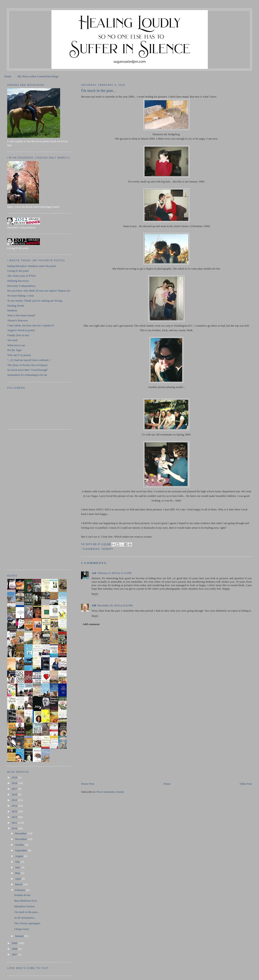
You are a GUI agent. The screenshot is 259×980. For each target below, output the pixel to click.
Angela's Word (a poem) (21, 330)
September (21, 850)
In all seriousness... (25, 918)
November (21, 839)
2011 (15, 823)
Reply (95, 594)
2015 (15, 800)
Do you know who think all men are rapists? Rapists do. (39, 291)
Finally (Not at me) (18, 335)
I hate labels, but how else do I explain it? (31, 325)
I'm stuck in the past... (27, 912)
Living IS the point (18, 271)
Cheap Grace (22, 929)
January (20, 936)
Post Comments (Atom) (110, 792)
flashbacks (91, 549)
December (21, 833)
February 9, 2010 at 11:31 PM (114, 573)
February (20, 890)
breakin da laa (22, 895)
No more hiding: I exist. (21, 296)
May (18, 873)
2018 (15, 783)
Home (8, 76)
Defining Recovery (18, 281)
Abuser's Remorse (17, 320)
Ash (94, 573)
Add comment (91, 624)
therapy (107, 549)
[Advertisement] (114, 751)
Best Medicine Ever (26, 901)
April (18, 879)
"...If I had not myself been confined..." (29, 360)
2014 (15, 806)
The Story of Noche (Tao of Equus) (27, 365)
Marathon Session (25, 906)
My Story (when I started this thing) (38, 76)
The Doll (12, 340)
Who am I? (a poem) (19, 355)
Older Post (246, 784)
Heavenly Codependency (21, 286)
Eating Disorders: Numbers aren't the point (31, 266)
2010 (15, 828)
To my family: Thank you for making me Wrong (35, 301)
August (19, 856)
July (18, 862)
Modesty (12, 310)
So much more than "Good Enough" (28, 370)
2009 (15, 943)
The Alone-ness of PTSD (21, 276)
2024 (15, 777)
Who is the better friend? (21, 315)
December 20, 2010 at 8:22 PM (115, 605)
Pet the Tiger (14, 350)
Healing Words (16, 306)
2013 (15, 811)
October (20, 845)
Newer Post (88, 784)
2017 (15, 789)
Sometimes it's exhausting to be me (27, 375)
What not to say (16, 345)
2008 (15, 949)
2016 (15, 794)
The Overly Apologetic (27, 923)
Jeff (94, 605)
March (19, 884)
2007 (15, 954)
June (18, 867)
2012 (15, 817)
